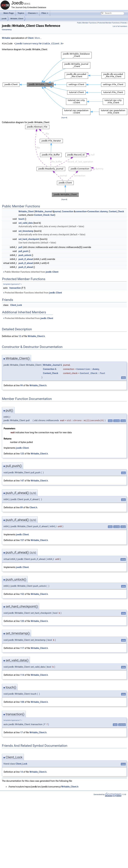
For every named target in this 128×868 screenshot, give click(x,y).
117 (22, 648)
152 (22, 594)
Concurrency (7, 30)
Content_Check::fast (44, 215)
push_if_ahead (26, 259)
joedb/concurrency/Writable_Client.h (39, 44)
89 (22, 507)
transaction (15, 288)
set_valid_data (26, 223)
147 (22, 481)
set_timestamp (26, 231)
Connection (68, 211)
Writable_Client (17, 19)
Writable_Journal (43, 211)
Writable (6, 38)
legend (64, 117)
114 (22, 675)
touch (21, 219)
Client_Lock (16, 305)
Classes (33, 13)
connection (81, 211)
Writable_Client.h (36, 336)
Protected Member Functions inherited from (32, 293)
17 (22, 732)
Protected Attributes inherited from (28, 318)
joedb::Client (52, 272)
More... (38, 38)
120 (22, 621)
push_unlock (25, 255)
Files (45, 13)
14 (22, 772)
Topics (21, 13)
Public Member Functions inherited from (31, 272)
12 (20, 336)
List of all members (120, 26)
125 (22, 454)
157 (22, 540)
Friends (124, 23)
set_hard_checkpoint (29, 239)
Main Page (9, 13)
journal (57, 211)
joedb (4, 19)
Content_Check (116, 211)
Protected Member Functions (109, 23)
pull (20, 247)
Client (31, 38)
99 (22, 385)
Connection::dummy (98, 211)
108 (22, 702)
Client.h (33, 507)
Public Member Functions (87, 23)
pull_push (23, 251)
